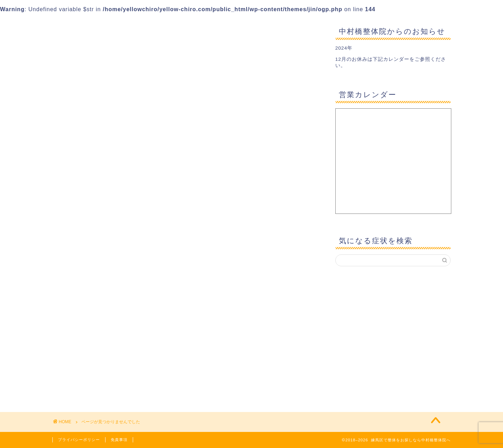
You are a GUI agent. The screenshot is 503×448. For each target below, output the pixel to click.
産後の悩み (85, 355)
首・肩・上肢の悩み (97, 392)
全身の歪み (85, 318)
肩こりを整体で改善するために (111, 374)
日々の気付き (88, 346)
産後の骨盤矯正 (91, 364)
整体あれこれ (88, 336)
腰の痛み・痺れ (91, 383)
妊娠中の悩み (88, 327)
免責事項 (119, 440)
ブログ (79, 308)
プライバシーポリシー (79, 440)
